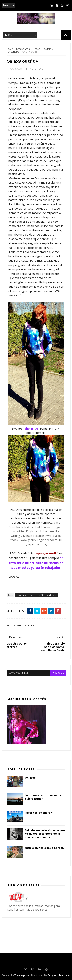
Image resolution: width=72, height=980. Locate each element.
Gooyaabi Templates (59, 975)
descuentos (23, 49)
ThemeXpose (22, 975)
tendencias (13, 52)
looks (37, 49)
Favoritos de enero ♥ (39, 813)
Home (10, 49)
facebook (58, 673)
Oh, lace (30, 778)
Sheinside (31, 428)
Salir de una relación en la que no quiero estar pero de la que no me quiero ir (45, 834)
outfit (47, 49)
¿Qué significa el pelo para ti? (45, 848)
